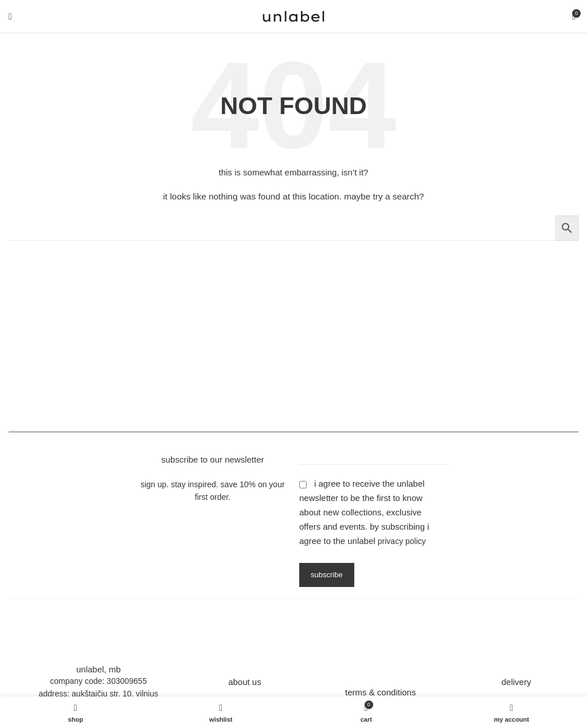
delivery (516, 682)
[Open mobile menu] (10, 17)
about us (245, 682)
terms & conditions (380, 692)
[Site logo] (293, 15)
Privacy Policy (402, 541)
